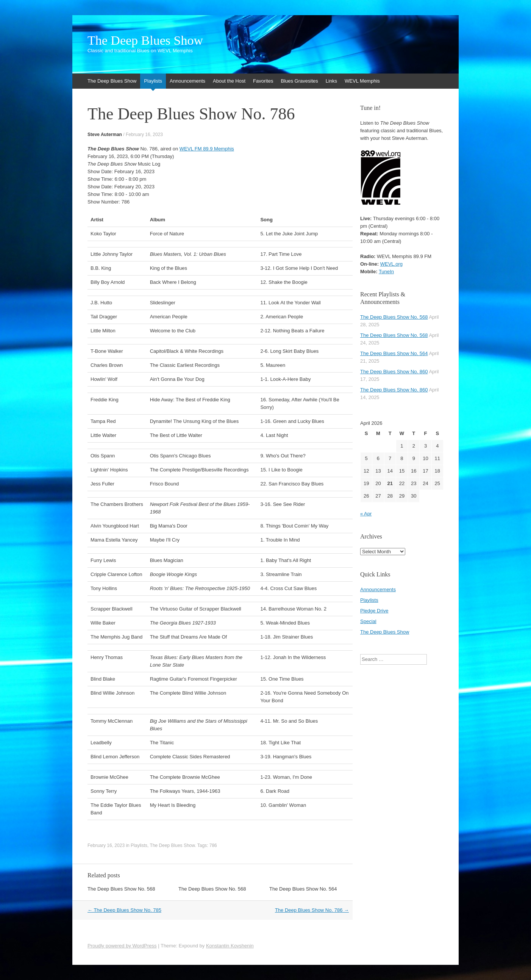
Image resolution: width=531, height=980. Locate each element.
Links (331, 81)
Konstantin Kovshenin (230, 946)
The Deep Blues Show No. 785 (124, 910)
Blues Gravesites (299, 81)
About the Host (229, 81)
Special (368, 621)
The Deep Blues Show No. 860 (394, 372)
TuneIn (386, 272)
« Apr (366, 514)
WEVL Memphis (362, 81)
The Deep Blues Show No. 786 (312, 910)
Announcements (187, 81)
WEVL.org (391, 264)
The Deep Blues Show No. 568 (121, 889)
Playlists (153, 81)
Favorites (263, 81)
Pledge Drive (374, 611)
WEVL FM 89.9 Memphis (207, 149)
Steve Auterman (105, 135)
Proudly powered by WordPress (122, 946)
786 (213, 845)
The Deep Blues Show (145, 41)
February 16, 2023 (144, 135)
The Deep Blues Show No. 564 (303, 889)
